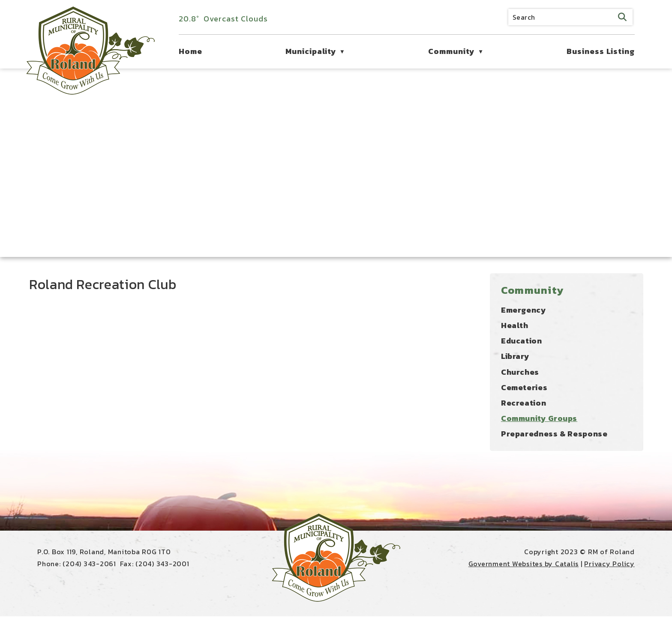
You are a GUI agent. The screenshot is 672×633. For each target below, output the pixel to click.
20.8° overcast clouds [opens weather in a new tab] (223, 19)
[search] (570, 17)
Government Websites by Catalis (524, 580)
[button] (622, 17)
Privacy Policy (609, 580)
